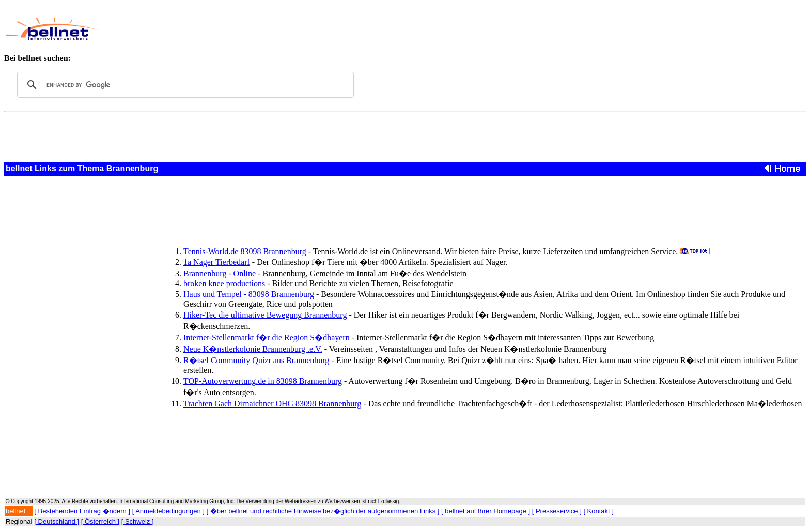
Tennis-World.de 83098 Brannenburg (245, 251)
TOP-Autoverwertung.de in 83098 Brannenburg (263, 381)
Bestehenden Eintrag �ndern (82, 511)
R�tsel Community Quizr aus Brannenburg (256, 360)
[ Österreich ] (100, 521)
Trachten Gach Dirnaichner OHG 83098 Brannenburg (272, 404)
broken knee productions (224, 283)
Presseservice (557, 511)
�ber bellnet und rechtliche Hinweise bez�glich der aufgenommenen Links (323, 511)
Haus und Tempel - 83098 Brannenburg (249, 294)
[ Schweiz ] (138, 521)
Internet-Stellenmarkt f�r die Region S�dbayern (267, 338)
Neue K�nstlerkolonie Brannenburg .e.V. (253, 349)
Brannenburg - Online (220, 273)
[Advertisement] (353, 29)
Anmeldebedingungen (168, 511)
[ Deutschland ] (57, 521)
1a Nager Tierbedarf (217, 262)
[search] (184, 85)
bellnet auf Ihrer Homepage (486, 511)
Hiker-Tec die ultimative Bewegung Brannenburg (265, 315)
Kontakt (599, 511)
